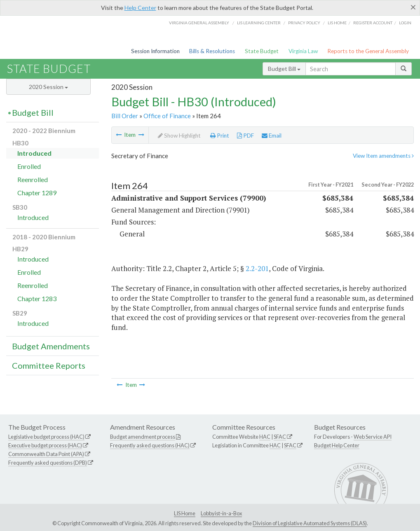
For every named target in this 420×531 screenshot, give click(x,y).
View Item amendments (383, 156)
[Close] (413, 7)
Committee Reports (49, 365)
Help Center (140, 8)
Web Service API (373, 437)
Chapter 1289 (37, 193)
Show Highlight (179, 136)
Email (272, 136)
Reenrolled (33, 179)
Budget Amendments (51, 346)
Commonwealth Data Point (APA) (46, 454)
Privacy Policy (304, 23)
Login (405, 23)
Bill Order (125, 116)
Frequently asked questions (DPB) (48, 463)
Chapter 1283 (37, 298)
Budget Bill (284, 69)
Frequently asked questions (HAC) (150, 445)
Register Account (373, 23)
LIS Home (185, 513)
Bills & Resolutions (212, 51)
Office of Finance (167, 116)
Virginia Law (303, 51)
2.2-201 (257, 268)
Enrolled (29, 166)
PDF (245, 136)
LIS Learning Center (259, 23)
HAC (265, 437)
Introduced (34, 153)
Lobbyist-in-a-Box (221, 513)
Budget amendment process (143, 437)
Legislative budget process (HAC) (46, 437)
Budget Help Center (337, 445)
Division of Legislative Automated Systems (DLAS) (310, 523)
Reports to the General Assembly (368, 51)
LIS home (337, 23)
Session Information (155, 51)
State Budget (262, 51)
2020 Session (48, 87)
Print (220, 136)
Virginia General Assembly (199, 23)
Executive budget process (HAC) (45, 445)
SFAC (280, 437)
